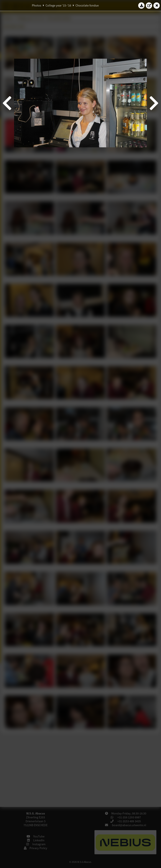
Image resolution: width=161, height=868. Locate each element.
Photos (37, 5)
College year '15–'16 (58, 5)
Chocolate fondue (87, 5)
